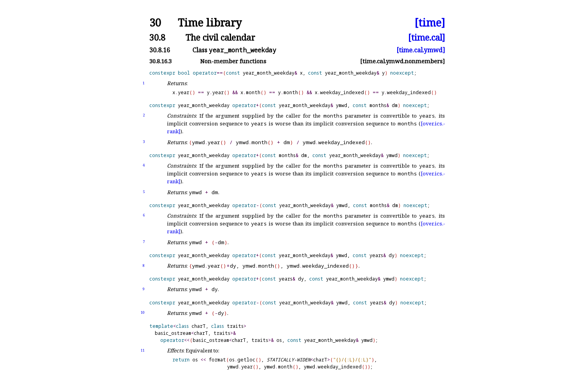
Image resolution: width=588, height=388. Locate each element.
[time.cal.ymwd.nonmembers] (402, 61)
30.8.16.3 (160, 61)
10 (143, 312)
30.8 (157, 37)
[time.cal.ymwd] (421, 50)
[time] (430, 23)
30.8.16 (160, 50)
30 (155, 23)
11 (143, 350)
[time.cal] (427, 37)
